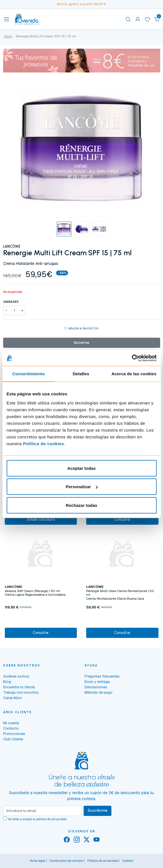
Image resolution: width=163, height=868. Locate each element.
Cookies (128, 861)
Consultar (122, 519)
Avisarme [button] (81, 343)
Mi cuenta (11, 723)
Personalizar (82, 487)
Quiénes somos (16, 676)
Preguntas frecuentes (102, 676)
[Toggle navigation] (7, 19)
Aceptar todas (81, 468)
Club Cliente (13, 739)
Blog (7, 682)
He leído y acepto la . (37, 819)
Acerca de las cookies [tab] (134, 374)
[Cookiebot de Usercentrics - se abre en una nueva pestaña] (132, 358)
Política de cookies (44, 443)
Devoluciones (96, 687)
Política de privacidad (103, 861)
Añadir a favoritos (81, 329)
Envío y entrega (97, 682)
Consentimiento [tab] (28, 374)
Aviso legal (38, 861)
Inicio (8, 36)
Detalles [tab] (81, 374)
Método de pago (99, 692)
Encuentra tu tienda (19, 687)
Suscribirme (98, 810)
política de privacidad (51, 819)
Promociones (14, 734)
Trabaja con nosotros (21, 692)
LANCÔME (12, 246)
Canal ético (12, 698)
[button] (157, 19)
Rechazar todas (81, 505)
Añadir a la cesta (41, 519)
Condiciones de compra (66, 861)
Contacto (11, 728)
